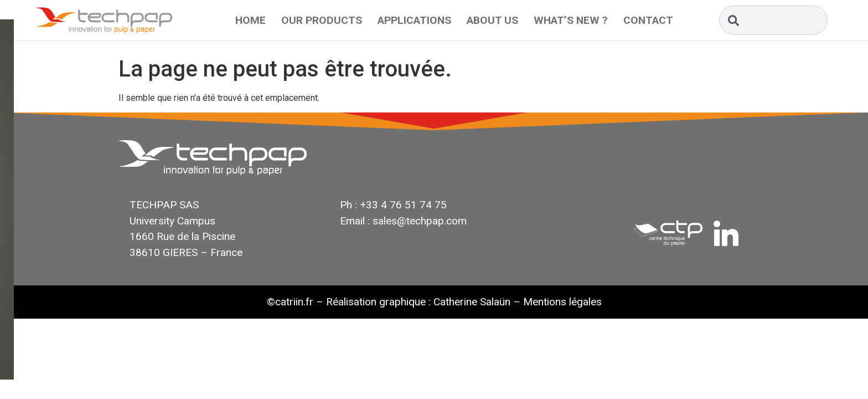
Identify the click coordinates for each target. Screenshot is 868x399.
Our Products (322, 20)
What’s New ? (571, 20)
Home (250, 20)
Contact (648, 20)
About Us (492, 20)
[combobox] (773, 20)
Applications (414, 20)
